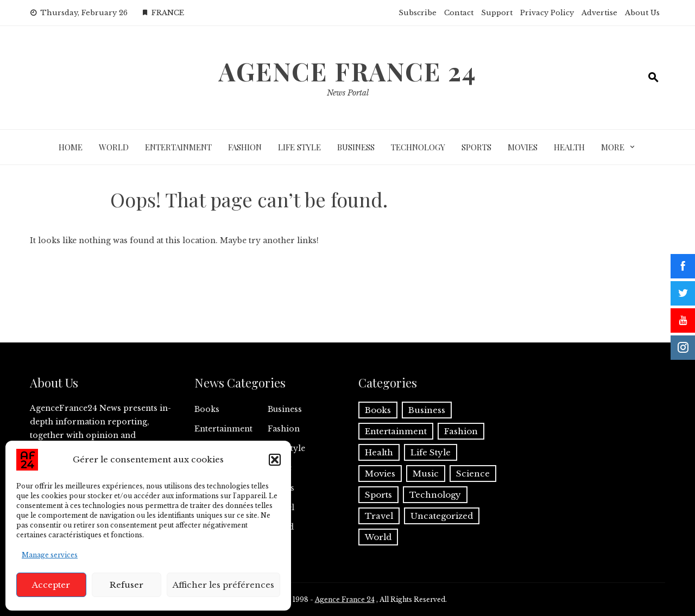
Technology (418, 147)
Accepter (51, 585)
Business (356, 147)
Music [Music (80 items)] (426, 474)
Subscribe (418, 13)
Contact (459, 13)
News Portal (348, 93)
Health (569, 147)
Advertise (599, 13)
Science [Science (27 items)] (473, 474)
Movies (523, 147)
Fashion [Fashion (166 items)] (461, 431)
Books (207, 409)
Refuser (127, 585)
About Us (642, 13)
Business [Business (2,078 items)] (427, 410)
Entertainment (178, 147)
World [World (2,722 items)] (378, 537)
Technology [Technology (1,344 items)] (435, 495)
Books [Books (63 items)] (378, 410)
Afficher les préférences (223, 585)
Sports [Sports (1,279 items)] (378, 495)
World (114, 147)
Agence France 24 (348, 71)
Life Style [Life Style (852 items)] (431, 452)
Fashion (245, 147)
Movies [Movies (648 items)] (380, 474)
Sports (476, 147)
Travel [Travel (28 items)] (379, 516)
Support (497, 13)
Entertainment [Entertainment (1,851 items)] (396, 431)
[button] (275, 460)
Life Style (299, 147)
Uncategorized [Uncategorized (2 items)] (442, 516)
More (613, 147)
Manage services (50, 555)
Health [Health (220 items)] (379, 452)
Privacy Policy (547, 13)
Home (71, 147)
